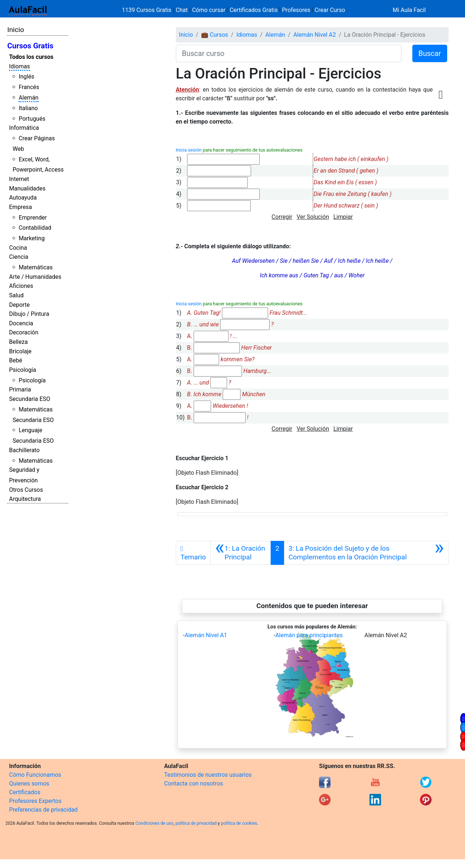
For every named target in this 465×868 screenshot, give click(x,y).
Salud (16, 295)
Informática (24, 128)
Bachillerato (24, 450)
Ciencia (19, 257)
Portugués (32, 119)
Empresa (21, 207)
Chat (182, 10)
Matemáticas (36, 267)
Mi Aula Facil (409, 10)
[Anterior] (241, 553)
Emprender (33, 218)
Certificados (25, 792)
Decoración (24, 332)
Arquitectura (25, 499)
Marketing (31, 238)
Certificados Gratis (254, 10)
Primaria (20, 389)
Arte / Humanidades (35, 277)
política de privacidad (196, 823)
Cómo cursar (209, 10)
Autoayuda (23, 198)
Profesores (296, 10)
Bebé (16, 360)
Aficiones (21, 286)
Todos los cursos (31, 57)
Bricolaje (20, 351)
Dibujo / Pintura (29, 314)
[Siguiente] (366, 553)
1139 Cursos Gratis (147, 10)
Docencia (21, 323)
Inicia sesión (189, 150)
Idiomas (19, 66)
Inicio (16, 30)
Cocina (18, 248)
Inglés (26, 77)
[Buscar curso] (289, 53)
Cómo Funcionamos (35, 775)
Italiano (28, 108)
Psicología (23, 370)
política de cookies (239, 823)
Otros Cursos (26, 490)
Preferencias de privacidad (43, 810)
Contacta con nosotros (194, 783)
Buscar (430, 53)
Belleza (18, 342)
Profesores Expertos (35, 801)
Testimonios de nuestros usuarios (208, 775)
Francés (29, 87)
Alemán (28, 98)
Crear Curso (330, 10)
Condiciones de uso (155, 823)
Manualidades (27, 188)
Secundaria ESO (30, 399)
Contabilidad (35, 228)
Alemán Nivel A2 (314, 35)
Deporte (19, 305)
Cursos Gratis (30, 46)
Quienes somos (29, 783)
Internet (19, 179)
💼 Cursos (215, 35)
